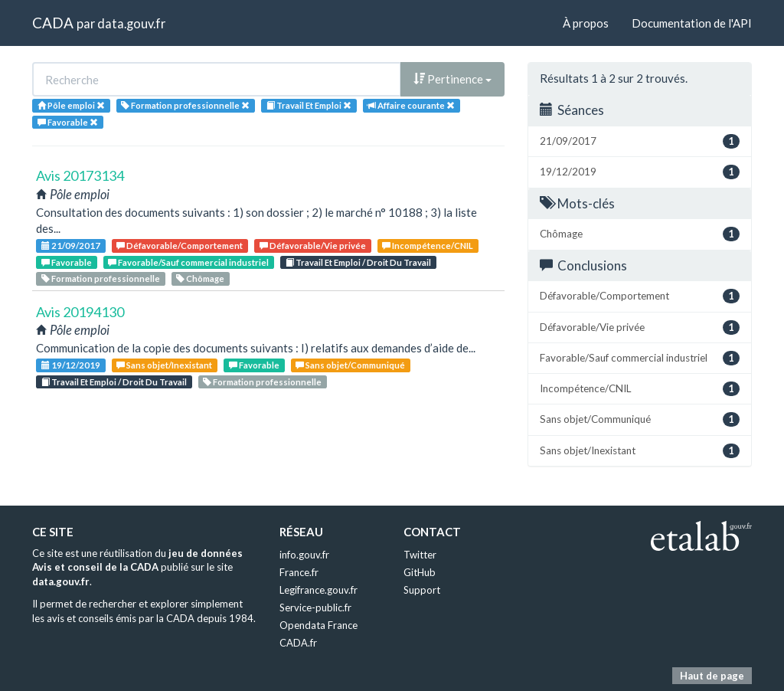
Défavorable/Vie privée (313, 246)
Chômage (200, 278)
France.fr (299, 572)
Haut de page (712, 676)
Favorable (67, 262)
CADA (53, 23)
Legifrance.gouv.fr (318, 590)
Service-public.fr (315, 607)
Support (422, 590)
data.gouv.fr (131, 23)
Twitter (420, 555)
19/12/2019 (71, 365)
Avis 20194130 (80, 312)
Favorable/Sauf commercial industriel (188, 262)
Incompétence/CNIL (428, 246)
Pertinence (452, 79)
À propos (586, 23)
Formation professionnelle (101, 278)
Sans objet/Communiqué (350, 365)
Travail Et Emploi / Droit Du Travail (358, 262)
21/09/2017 (71, 246)
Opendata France (318, 625)
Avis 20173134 (80, 175)
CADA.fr (298, 643)
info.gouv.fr (304, 555)
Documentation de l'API (692, 23)
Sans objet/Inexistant (164, 365)
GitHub (420, 572)
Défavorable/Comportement (180, 246)
